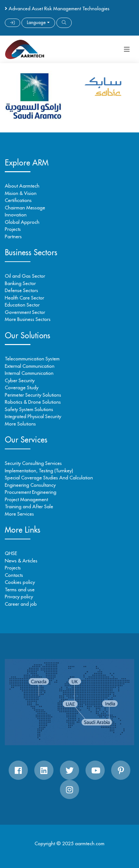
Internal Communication (29, 373)
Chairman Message (25, 208)
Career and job (21, 604)
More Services (19, 514)
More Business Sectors (28, 319)
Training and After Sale (29, 506)
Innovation (16, 215)
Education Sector (22, 305)
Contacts (14, 575)
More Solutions (20, 424)
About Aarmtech (22, 186)
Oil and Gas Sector (25, 276)
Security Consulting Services (33, 463)
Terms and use (20, 590)
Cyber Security (20, 380)
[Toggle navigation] (127, 49)
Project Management (26, 499)
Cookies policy (20, 582)
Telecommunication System (32, 359)
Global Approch (22, 222)
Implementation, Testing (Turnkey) (39, 471)
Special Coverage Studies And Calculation (49, 478)
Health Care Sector (25, 298)
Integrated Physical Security (33, 416)
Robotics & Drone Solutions (33, 402)
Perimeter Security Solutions (33, 395)
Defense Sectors (21, 290)
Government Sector (25, 312)
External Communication (30, 366)
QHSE (11, 553)
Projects (13, 229)
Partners (13, 236)
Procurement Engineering (31, 492)
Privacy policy (19, 597)
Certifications (18, 200)
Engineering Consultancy (30, 485)
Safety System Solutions (29, 409)
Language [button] (36, 22)
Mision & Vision (21, 193)
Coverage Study (22, 388)
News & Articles (21, 561)
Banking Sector (20, 283)
